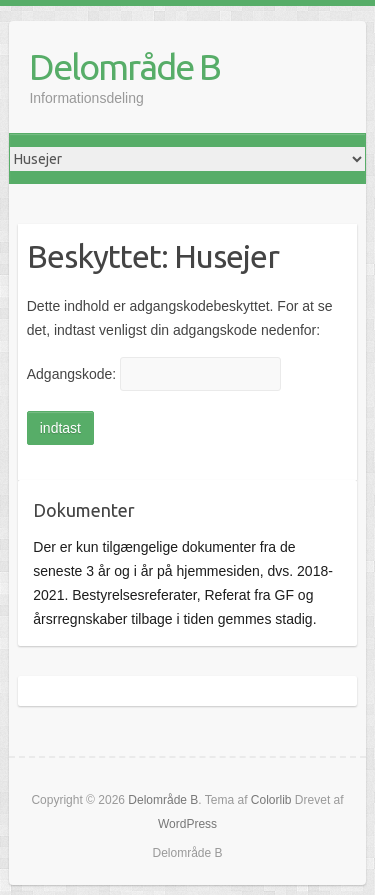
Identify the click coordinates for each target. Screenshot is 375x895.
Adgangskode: (154, 374)
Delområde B (124, 66)
